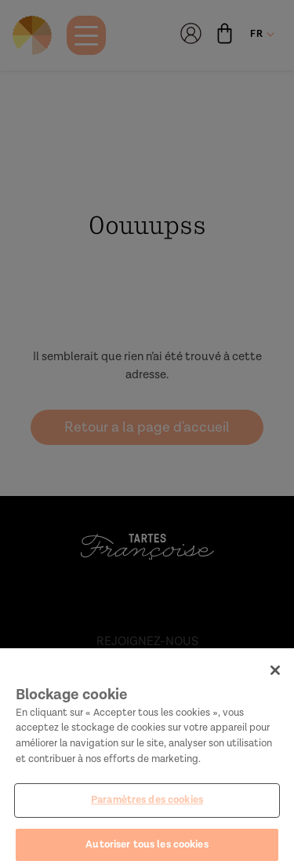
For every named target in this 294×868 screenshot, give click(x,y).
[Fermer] (275, 675)
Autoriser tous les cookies (147, 849)
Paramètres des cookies (147, 805)
